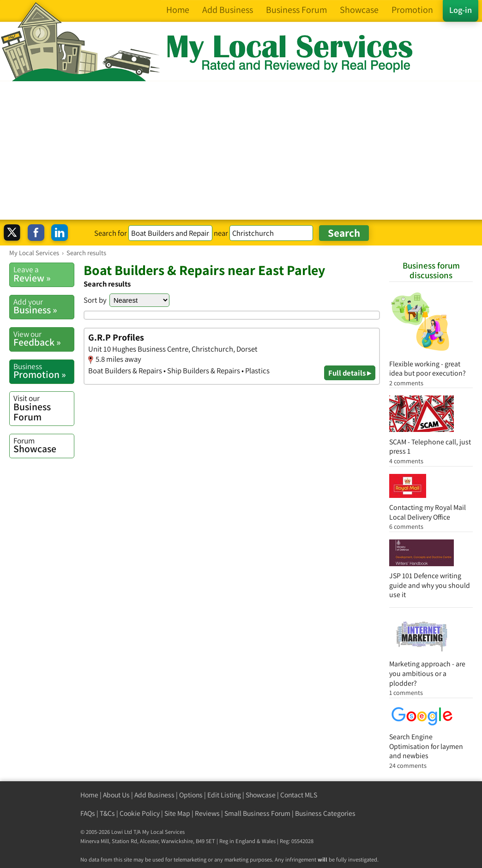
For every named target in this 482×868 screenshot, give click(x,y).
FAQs (88, 813)
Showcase (44, 445)
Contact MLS (299, 795)
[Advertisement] (241, 150)
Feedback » (44, 339)
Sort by (95, 300)
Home (89, 795)
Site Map (177, 813)
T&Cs (107, 813)
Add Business (154, 795)
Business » (44, 306)
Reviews (207, 813)
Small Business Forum (257, 813)
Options (191, 795)
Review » (44, 274)
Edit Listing (224, 795)
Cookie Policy (140, 813)
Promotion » (44, 371)
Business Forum (44, 408)
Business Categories (325, 813)
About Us (116, 795)
